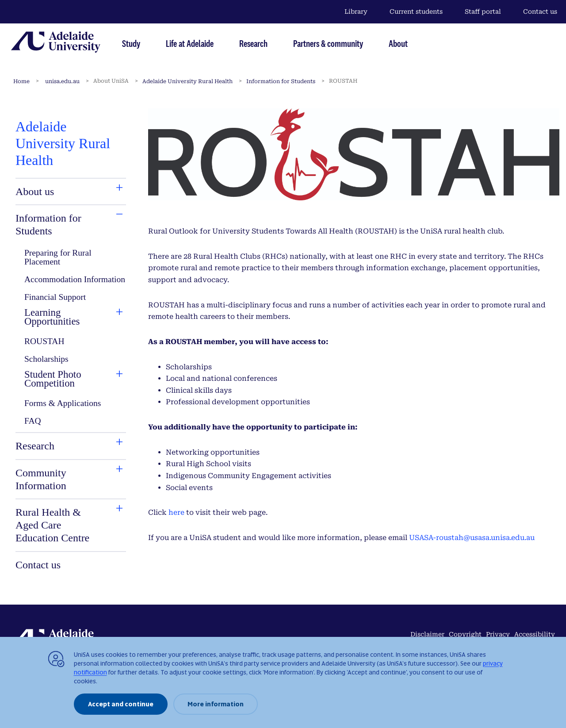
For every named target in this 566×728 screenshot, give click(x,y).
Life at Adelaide (190, 43)
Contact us (540, 11)
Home (21, 81)
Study (131, 43)
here (176, 512)
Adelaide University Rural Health (187, 81)
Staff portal (483, 11)
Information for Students (281, 81)
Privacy (498, 634)
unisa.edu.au (62, 81)
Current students (416, 11)
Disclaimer (427, 634)
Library (356, 11)
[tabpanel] (71, 345)
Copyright (465, 634)
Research (253, 43)
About (398, 43)
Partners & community (328, 43)
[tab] (55, 192)
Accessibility (535, 634)
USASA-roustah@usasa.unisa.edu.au (472, 538)
